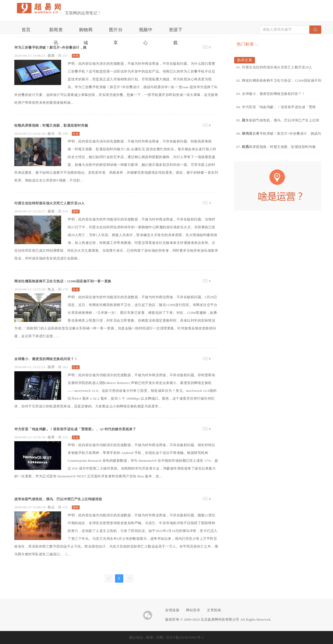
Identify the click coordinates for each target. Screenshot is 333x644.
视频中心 (146, 32)
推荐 (51, 367)
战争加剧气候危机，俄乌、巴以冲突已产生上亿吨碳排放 (75, 499)
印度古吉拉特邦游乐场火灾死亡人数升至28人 (63, 203)
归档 (160, 637)
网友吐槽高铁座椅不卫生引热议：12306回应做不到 (282, 80)
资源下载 (176, 32)
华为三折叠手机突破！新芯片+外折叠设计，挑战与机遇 (282, 136)
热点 (51, 289)
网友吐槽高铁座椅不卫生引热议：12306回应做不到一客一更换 (81, 281)
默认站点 (136, 637)
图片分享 (116, 32)
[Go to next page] (130, 578)
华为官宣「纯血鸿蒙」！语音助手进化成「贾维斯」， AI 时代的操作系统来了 (98, 429)
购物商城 (86, 32)
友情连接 (172, 610)
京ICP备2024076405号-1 (185, 637)
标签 (150, 637)
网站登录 (193, 610)
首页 (26, 30)
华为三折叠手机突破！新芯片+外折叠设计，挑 (64, 47)
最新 (51, 56)
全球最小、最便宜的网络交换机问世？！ (58, 359)
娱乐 (51, 134)
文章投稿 (214, 610)
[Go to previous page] (109, 578)
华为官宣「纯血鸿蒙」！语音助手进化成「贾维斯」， (279, 109)
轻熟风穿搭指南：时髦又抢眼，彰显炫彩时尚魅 (65, 125)
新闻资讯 (56, 32)
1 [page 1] (119, 578)
